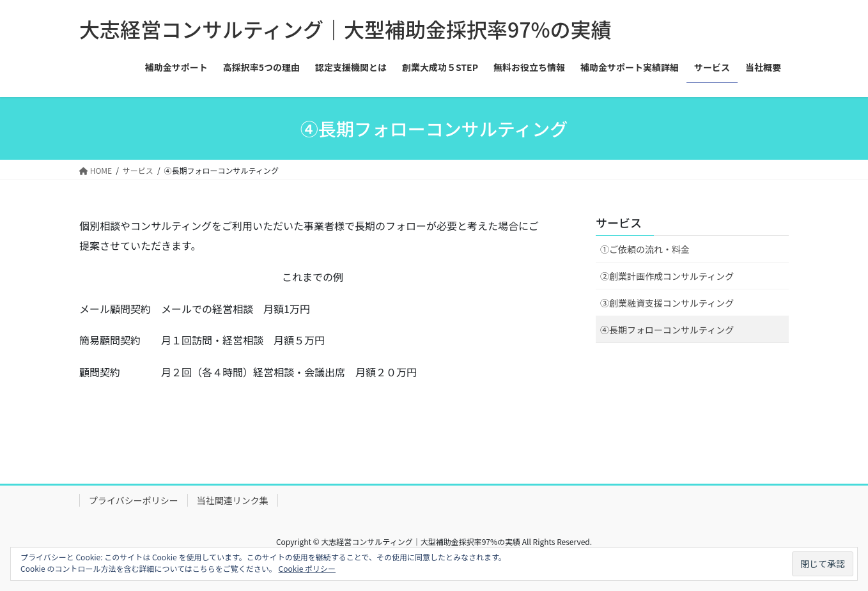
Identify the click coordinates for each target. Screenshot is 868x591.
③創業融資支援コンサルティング (667, 303)
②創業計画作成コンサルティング (667, 276)
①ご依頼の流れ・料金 (645, 249)
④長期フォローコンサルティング (667, 330)
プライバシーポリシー (134, 500)
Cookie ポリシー (307, 568)
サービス (619, 222)
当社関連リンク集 (233, 500)
